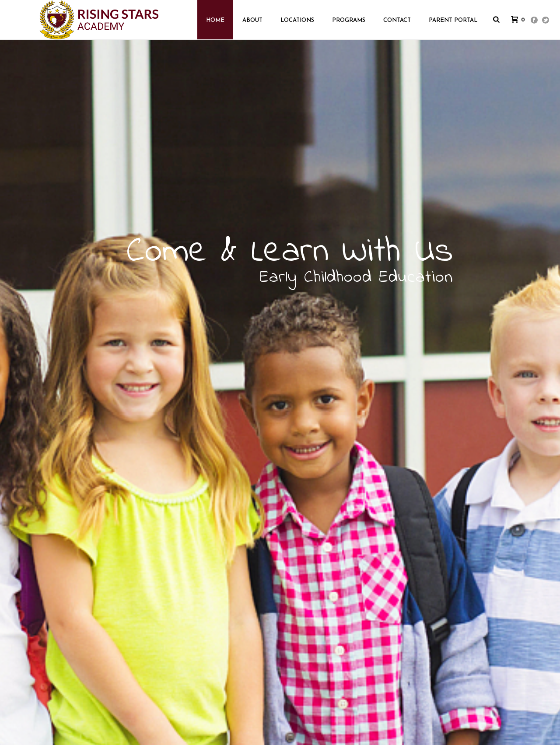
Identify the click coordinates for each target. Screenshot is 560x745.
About (252, 20)
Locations (297, 20)
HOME (215, 20)
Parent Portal (453, 20)
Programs (349, 20)
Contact (397, 20)
